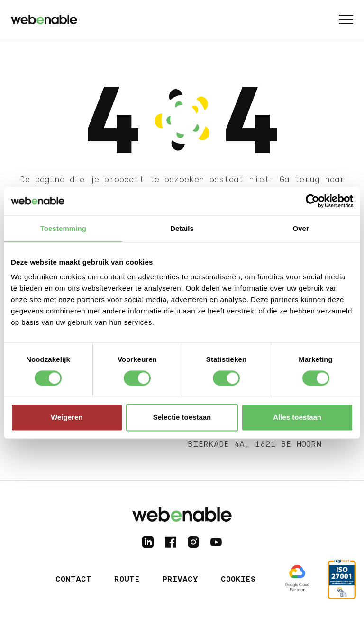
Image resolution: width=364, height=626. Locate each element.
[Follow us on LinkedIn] (148, 542)
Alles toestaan (297, 418)
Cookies (238, 579)
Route (127, 579)
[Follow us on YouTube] (216, 542)
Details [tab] (182, 228)
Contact (73, 579)
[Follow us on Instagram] (193, 542)
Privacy (180, 579)
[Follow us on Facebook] (171, 542)
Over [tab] (301, 228)
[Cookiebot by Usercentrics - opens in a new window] (312, 201)
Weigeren (67, 418)
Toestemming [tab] (64, 228)
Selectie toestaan (182, 418)
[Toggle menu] (346, 19)
